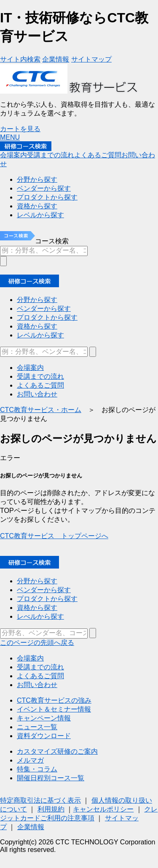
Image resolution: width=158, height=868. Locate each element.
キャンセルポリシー (103, 809)
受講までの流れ (40, 667)
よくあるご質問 (40, 676)
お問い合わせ (37, 685)
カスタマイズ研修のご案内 (57, 751)
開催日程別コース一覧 (51, 778)
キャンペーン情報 (44, 718)
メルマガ (30, 760)
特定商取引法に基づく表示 (40, 800)
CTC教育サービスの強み (54, 700)
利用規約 (51, 809)
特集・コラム (37, 769)
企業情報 (31, 827)
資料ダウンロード (44, 736)
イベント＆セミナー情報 (54, 709)
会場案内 (30, 658)
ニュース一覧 (37, 727)
